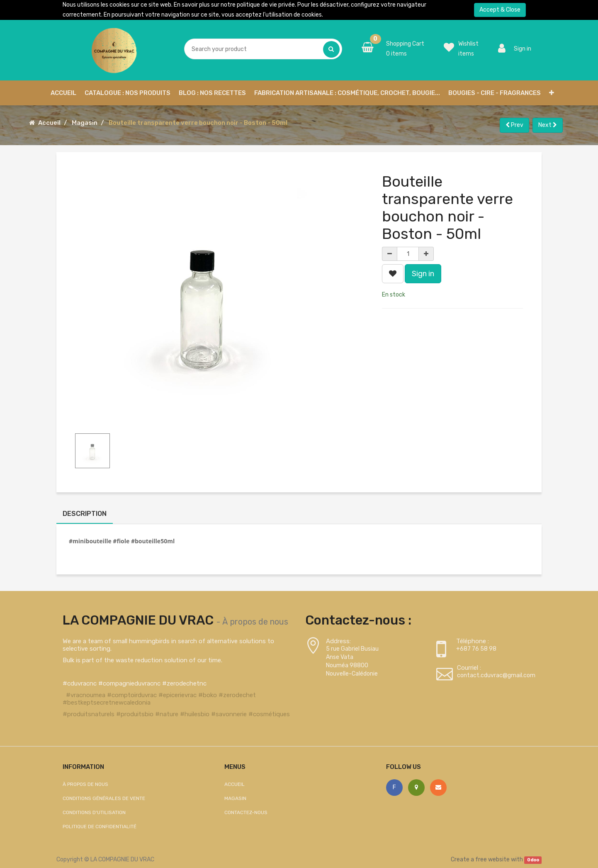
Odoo (533, 860)
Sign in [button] (423, 274)
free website (492, 859)
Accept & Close (500, 10)
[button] (552, 93)
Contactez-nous (246, 812)
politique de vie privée (266, 5)
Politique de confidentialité (100, 827)
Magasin (85, 123)
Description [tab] (85, 514)
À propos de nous (255, 622)
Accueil (49, 123)
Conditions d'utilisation (94, 812)
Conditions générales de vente (104, 798)
